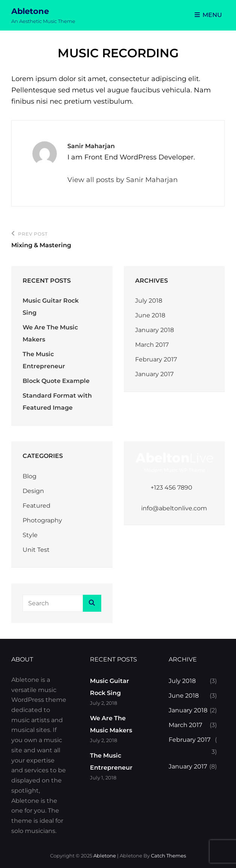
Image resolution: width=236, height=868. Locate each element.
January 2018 (155, 330)
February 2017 (156, 359)
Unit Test (36, 550)
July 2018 (149, 301)
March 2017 (152, 345)
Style (30, 535)
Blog (30, 476)
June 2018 (150, 315)
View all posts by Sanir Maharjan (123, 180)
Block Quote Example (56, 381)
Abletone (30, 11)
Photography (42, 520)
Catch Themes (168, 856)
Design (33, 491)
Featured (37, 506)
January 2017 (154, 374)
